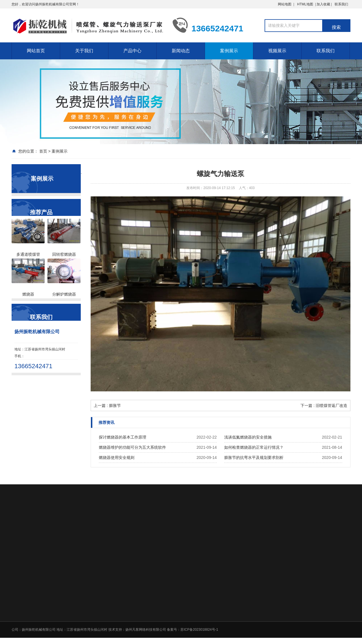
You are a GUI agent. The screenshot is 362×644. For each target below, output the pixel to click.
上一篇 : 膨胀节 (107, 406)
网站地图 (285, 4)
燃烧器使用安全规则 (117, 457)
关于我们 (84, 51)
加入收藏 (332, 4)
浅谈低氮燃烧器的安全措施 (248, 437)
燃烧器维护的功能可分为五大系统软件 (132, 447)
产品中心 (132, 51)
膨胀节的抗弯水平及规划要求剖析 (254, 457)
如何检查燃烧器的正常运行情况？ (254, 447)
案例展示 (229, 51)
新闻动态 (181, 51)
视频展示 (277, 51)
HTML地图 (305, 4)
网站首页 (36, 51)
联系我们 (341, 4)
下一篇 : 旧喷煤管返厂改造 (324, 406)
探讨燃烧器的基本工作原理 (123, 437)
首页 (43, 151)
